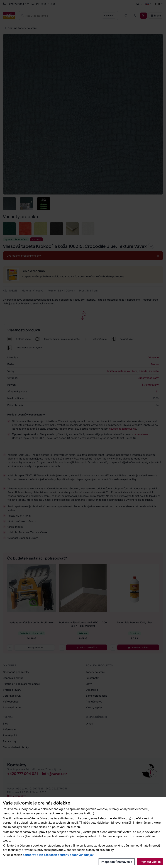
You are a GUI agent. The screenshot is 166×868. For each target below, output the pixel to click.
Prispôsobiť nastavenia (117, 862)
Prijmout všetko (150, 862)
